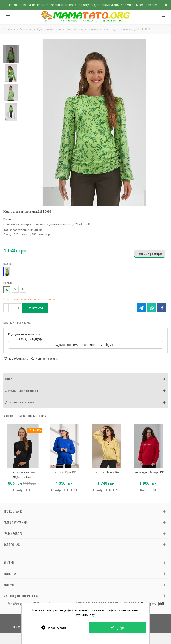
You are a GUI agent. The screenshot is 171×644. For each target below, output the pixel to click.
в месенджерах (145, 5)
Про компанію (13, 511)
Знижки (9, 562)
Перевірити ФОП (152, 604)
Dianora (8, 219)
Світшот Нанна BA (106, 472)
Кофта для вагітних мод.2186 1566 (23, 475)
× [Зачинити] (166, 5)
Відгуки (9, 585)
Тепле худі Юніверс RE (148, 472)
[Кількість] (12, 308)
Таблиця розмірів (150, 254)
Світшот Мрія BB (64, 472)
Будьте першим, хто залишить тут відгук (85, 345)
